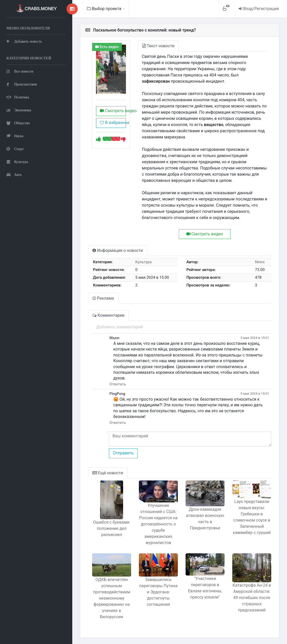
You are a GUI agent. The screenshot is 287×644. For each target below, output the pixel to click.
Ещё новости (108, 473)
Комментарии (108, 315)
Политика (18, 97)
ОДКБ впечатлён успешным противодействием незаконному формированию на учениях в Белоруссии (112, 598)
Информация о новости (118, 250)
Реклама (103, 298)
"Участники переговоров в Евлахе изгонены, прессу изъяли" (205, 588)
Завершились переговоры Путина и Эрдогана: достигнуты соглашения (158, 592)
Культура (17, 162)
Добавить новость (24, 41)
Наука (15, 136)
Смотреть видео (113, 111)
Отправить (123, 453)
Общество (18, 123)
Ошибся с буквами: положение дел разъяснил (112, 528)
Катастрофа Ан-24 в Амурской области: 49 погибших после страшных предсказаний (252, 598)
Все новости (20, 71)
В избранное (113, 123)
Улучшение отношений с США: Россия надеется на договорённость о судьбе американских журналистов (158, 524)
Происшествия (22, 84)
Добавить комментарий (120, 327)
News (260, 262)
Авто (14, 174)
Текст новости (158, 46)
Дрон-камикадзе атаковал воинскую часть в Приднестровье (205, 519)
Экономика (19, 110)
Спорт (15, 149)
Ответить (118, 384)
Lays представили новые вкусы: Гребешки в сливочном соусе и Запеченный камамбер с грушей (252, 517)
